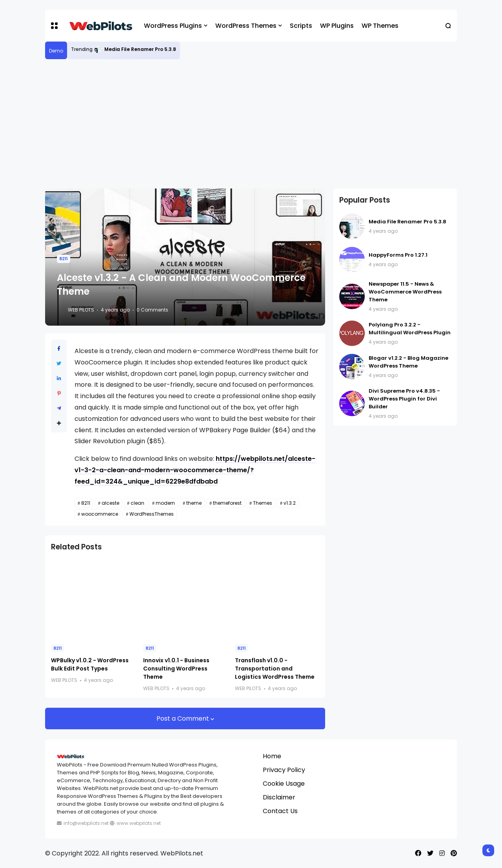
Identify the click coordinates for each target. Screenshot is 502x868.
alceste (110, 503)
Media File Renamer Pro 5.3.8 (140, 49)
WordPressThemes (152, 514)
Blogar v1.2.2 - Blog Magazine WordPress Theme (408, 362)
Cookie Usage (284, 784)
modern (165, 503)
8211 (64, 259)
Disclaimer (279, 797)
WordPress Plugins (173, 26)
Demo (56, 51)
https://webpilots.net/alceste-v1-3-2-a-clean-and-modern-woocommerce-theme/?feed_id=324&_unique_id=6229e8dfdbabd (195, 470)
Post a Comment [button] (184, 719)
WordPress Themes (246, 26)
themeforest (227, 503)
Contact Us (280, 811)
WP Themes (380, 26)
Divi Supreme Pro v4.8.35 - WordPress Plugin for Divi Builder (404, 399)
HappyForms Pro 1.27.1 (398, 255)
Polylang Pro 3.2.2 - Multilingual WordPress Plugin (410, 329)
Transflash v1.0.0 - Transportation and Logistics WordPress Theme (275, 669)
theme (194, 503)
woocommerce (100, 514)
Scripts (301, 26)
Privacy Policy (284, 770)
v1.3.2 (290, 503)
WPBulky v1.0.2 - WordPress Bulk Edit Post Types (90, 664)
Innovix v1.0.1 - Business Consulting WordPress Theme (176, 669)
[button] (54, 26)
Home (272, 756)
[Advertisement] (251, 124)
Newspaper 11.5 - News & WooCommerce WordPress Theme (405, 292)
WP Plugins (337, 26)
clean (137, 503)
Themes (263, 503)
